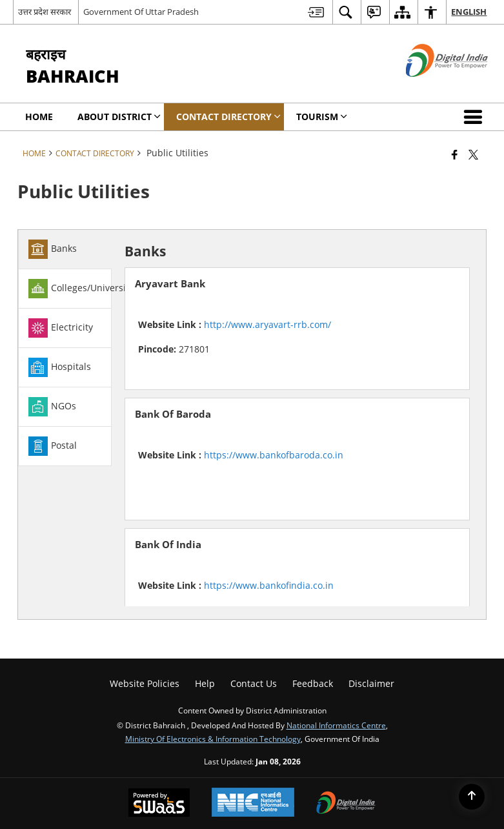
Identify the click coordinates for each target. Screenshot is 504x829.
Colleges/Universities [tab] (85, 289)
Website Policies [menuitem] (145, 683)
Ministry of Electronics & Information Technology (213, 739)
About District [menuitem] (119, 117)
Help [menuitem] (205, 683)
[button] (476, 117)
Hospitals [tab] (60, 367)
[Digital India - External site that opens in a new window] (431, 87)
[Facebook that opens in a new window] (455, 154)
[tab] (65, 250)
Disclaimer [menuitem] (371, 683)
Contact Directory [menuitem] (228, 117)
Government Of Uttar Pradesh (141, 12)
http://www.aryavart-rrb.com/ (267, 324)
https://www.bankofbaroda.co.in (274, 455)
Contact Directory (95, 153)
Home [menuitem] (39, 117)
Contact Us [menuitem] (254, 683)
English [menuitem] (469, 12)
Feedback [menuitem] (313, 683)
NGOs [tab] (52, 407)
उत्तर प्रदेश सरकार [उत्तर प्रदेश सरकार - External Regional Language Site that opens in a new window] (45, 12)
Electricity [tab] (61, 328)
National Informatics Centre (336, 725)
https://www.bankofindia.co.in (269, 585)
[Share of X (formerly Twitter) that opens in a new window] (473, 154)
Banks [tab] (53, 249)
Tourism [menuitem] (322, 117)
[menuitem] (316, 12)
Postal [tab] (53, 446)
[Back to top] (472, 797)
